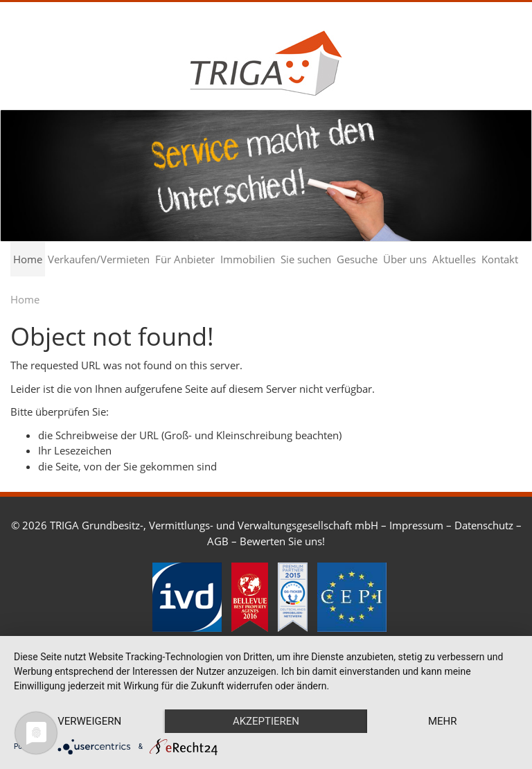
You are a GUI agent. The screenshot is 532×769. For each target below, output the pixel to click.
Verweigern (89, 721)
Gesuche (357, 259)
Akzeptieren (266, 721)
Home (28, 259)
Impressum (416, 525)
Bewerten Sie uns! (282, 541)
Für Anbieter (185, 259)
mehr (443, 721)
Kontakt (500, 259)
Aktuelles (454, 259)
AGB (218, 541)
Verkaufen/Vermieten (99, 259)
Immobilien (248, 259)
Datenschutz (484, 525)
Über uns (405, 259)
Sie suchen (306, 259)
